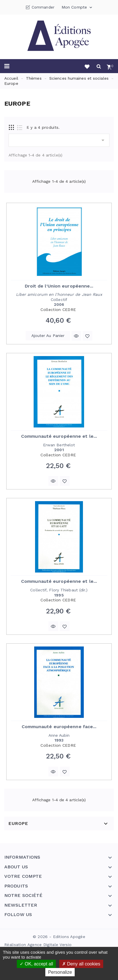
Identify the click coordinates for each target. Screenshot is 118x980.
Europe (18, 824)
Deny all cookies (81, 964)
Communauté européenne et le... (59, 436)
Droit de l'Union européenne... (59, 286)
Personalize (60, 972)
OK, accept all (36, 964)
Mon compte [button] (77, 7)
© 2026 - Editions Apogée (59, 937)
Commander (43, 7)
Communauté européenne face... (59, 727)
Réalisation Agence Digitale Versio (38, 945)
